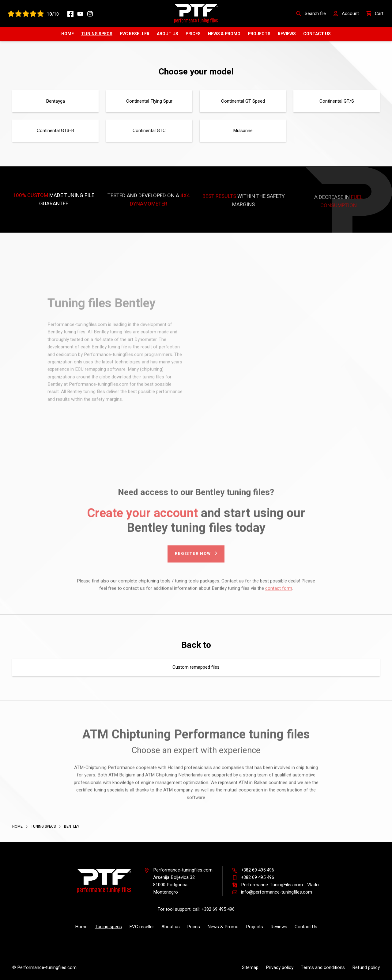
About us (168, 34)
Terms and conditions (323, 967)
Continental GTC (149, 131)
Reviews (287, 34)
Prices (193, 34)
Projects (259, 34)
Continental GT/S (337, 101)
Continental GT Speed (243, 101)
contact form (279, 591)
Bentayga (55, 101)
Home (68, 34)
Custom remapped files (196, 667)
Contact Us (317, 34)
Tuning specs (97, 34)
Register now (193, 556)
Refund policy (366, 967)
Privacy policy (280, 967)
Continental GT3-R (55, 131)
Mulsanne (243, 131)
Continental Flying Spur (149, 101)
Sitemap (250, 967)
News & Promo (224, 34)
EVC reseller (135, 34)
